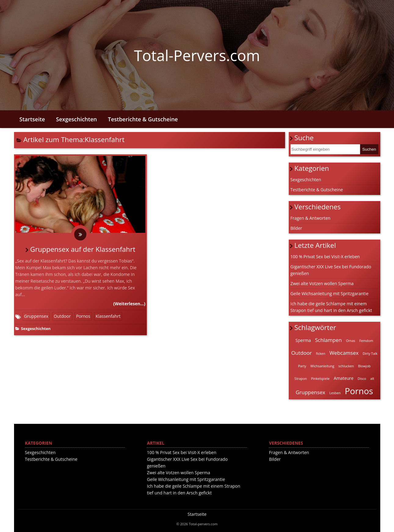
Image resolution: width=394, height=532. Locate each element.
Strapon (301, 378)
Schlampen (328, 340)
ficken (320, 353)
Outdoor (62, 316)
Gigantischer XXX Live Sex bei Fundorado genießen (331, 270)
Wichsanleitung (322, 366)
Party (302, 366)
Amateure (344, 378)
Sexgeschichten (77, 119)
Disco (362, 378)
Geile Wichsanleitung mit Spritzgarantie (330, 294)
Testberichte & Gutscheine (143, 119)
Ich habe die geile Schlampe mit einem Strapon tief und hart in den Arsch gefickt (331, 307)
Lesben (335, 393)
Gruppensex (36, 316)
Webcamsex (344, 353)
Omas (351, 341)
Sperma (303, 340)
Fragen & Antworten (311, 218)
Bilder (296, 228)
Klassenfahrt (108, 316)
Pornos (83, 316)
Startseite (32, 119)
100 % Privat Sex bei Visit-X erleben (325, 257)
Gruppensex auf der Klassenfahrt (83, 249)
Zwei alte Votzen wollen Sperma (322, 283)
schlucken (346, 366)
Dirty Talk (370, 353)
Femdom (366, 341)
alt (372, 378)
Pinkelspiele (320, 378)
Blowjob (364, 366)
